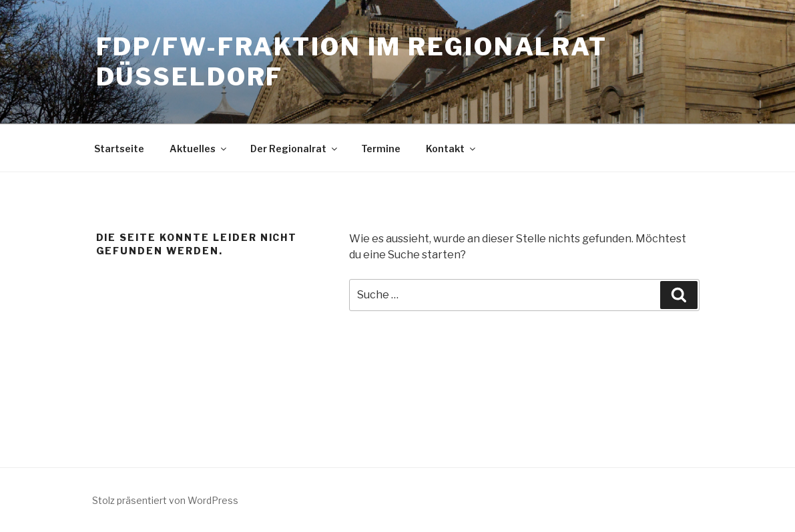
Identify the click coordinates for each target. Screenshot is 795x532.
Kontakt (452, 149)
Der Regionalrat (295, 149)
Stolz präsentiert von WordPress (165, 500)
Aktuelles (199, 149)
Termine (381, 149)
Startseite (119, 149)
